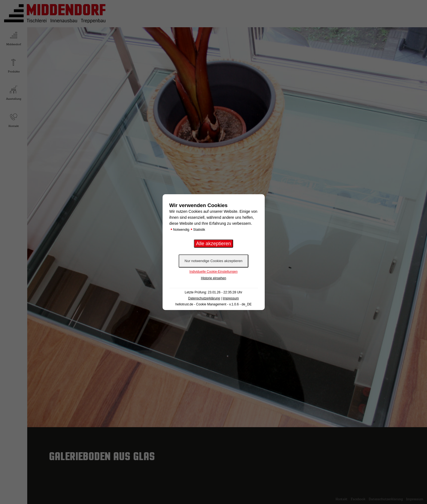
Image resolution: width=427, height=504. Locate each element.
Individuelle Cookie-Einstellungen (214, 272)
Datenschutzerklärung (204, 298)
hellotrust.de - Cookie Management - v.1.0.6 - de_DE (213, 304)
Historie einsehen (214, 278)
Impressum (231, 298)
